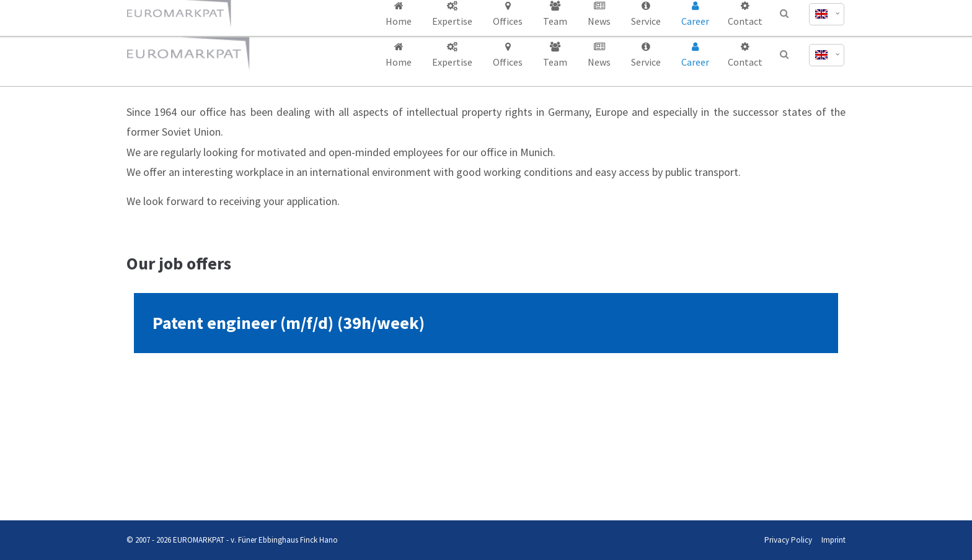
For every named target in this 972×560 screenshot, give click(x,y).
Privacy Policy (788, 540)
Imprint (833, 540)
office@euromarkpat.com (697, 11)
